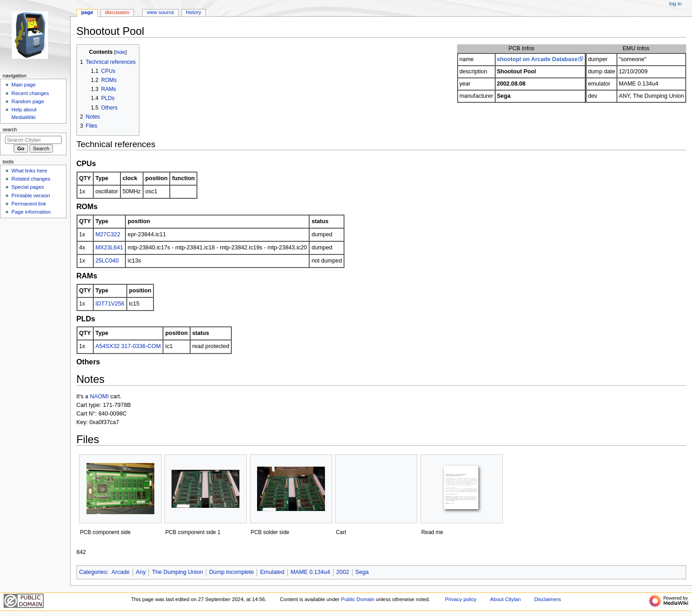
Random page (28, 101)
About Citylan (506, 599)
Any (141, 572)
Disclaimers (547, 599)
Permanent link (29, 204)
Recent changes (30, 93)
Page (87, 12)
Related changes (31, 179)
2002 (343, 572)
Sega (362, 572)
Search (10, 129)
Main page (24, 85)
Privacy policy (461, 599)
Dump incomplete (231, 572)
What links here (29, 171)
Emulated (272, 572)
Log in (675, 4)
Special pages (28, 187)
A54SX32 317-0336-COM (128, 346)
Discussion (117, 12)
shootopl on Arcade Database (537, 59)
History (194, 12)
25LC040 (107, 261)
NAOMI (100, 396)
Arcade (120, 572)
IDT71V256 (110, 304)
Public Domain (358, 599)
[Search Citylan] (33, 140)
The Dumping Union (178, 572)
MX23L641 (109, 248)
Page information (31, 212)
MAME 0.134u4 (310, 572)
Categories (93, 572)
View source (160, 12)
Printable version (31, 196)
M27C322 (108, 234)
